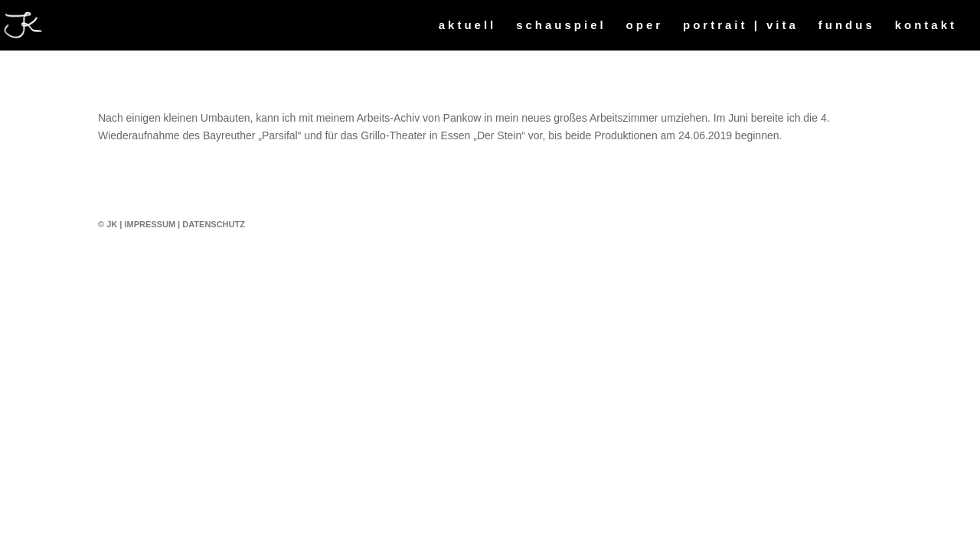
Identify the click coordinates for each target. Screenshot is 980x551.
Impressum (150, 224)
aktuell (468, 26)
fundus (847, 26)
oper (645, 26)
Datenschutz (214, 224)
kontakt (926, 26)
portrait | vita (741, 26)
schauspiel (561, 26)
